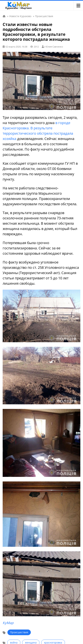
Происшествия (19, 632)
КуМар (8, 623)
